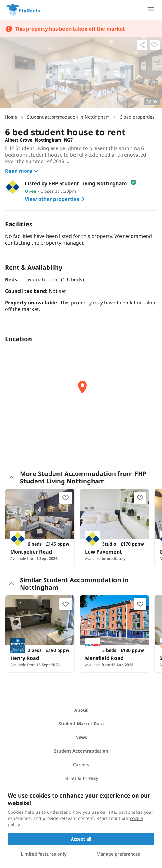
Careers (81, 765)
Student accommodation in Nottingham (68, 117)
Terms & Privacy (81, 778)
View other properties (56, 199)
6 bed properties (137, 117)
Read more (22, 171)
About (81, 710)
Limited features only (44, 854)
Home (11, 117)
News (81, 737)
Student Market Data (81, 723)
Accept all (81, 839)
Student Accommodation (81, 751)
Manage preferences (118, 854)
